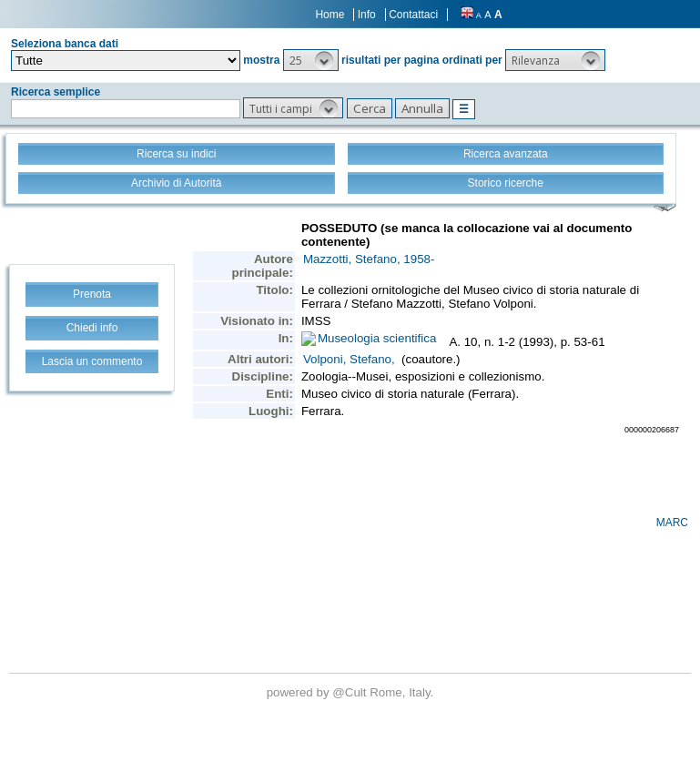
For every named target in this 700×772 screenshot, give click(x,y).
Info (367, 15)
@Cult (351, 692)
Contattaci (413, 15)
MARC (672, 523)
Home (330, 15)
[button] (311, 60)
